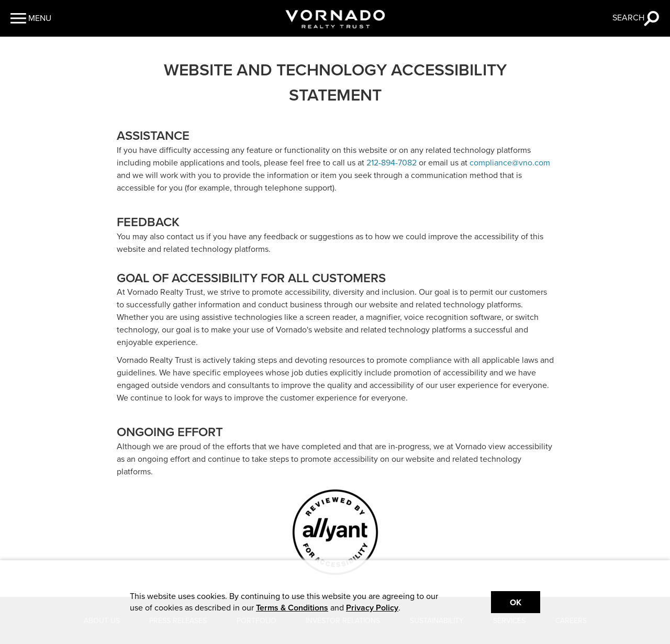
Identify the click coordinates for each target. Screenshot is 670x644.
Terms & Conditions (292, 608)
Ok (516, 603)
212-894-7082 (392, 163)
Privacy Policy (372, 608)
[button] (31, 18)
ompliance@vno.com (512, 163)
